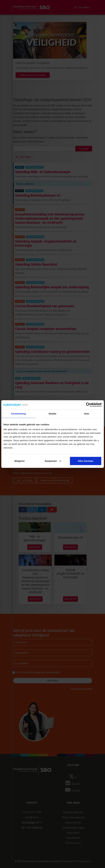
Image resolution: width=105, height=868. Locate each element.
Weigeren (19, 461)
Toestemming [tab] (18, 414)
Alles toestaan (86, 461)
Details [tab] (53, 414)
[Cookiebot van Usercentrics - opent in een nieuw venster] (88, 405)
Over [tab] (87, 414)
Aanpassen (53, 461)
